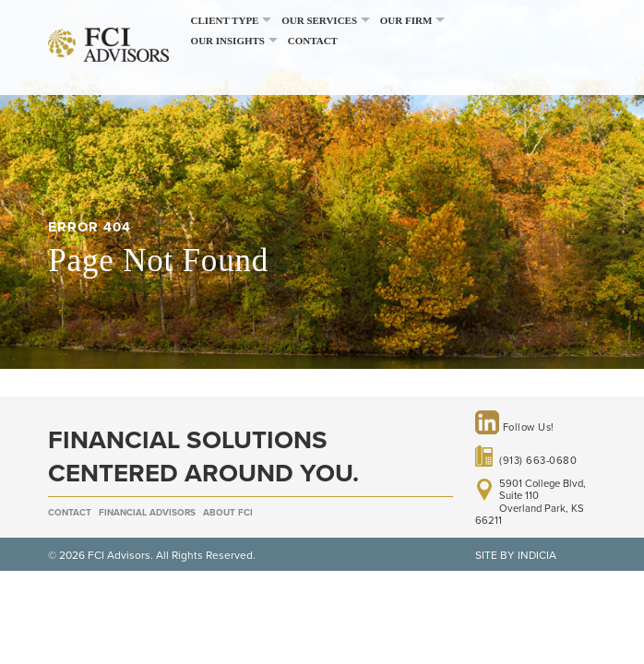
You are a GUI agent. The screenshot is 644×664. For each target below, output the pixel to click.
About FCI (228, 513)
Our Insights (228, 41)
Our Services (319, 20)
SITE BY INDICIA (516, 555)
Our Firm (406, 20)
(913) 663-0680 (538, 461)
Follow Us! (515, 427)
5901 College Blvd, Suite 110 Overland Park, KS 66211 (531, 503)
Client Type (225, 20)
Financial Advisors (147, 513)
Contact (313, 41)
